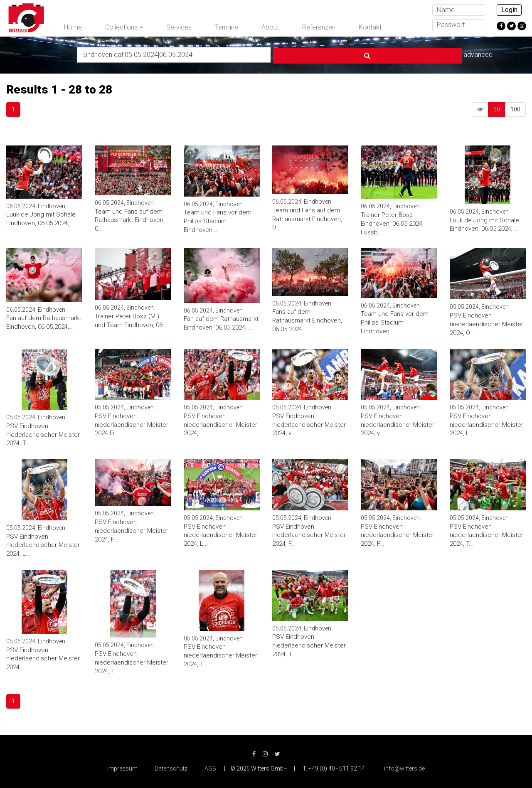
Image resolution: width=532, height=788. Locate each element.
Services (179, 27)
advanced (402, 54)
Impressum (122, 767)
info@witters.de (404, 767)
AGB (210, 767)
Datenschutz (171, 767)
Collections (121, 27)
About (270, 27)
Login (509, 10)
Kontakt (370, 27)
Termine (227, 27)
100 (515, 108)
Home (73, 27)
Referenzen (319, 27)
